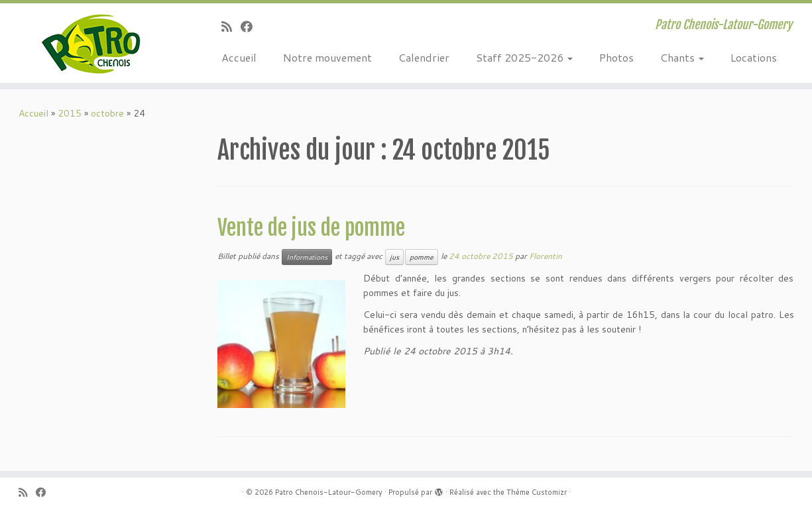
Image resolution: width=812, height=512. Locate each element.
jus (394, 257)
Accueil (239, 57)
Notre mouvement (327, 57)
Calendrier (424, 57)
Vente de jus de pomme (311, 228)
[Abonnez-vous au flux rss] (231, 26)
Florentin (546, 256)
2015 (70, 113)
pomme (422, 257)
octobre (107, 113)
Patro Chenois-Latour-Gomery (329, 492)
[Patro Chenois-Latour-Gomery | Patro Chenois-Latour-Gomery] (94, 43)
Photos (616, 57)
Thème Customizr (537, 492)
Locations (754, 57)
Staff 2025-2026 (524, 57)
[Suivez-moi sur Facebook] (251, 26)
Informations (307, 257)
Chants (682, 57)
